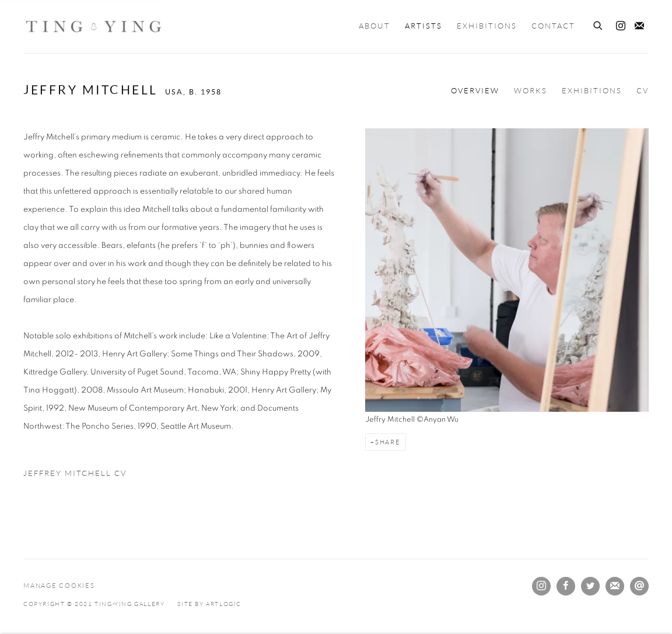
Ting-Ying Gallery (93, 27)
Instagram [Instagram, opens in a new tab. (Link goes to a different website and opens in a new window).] (621, 26)
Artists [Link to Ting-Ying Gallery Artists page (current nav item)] (423, 26)
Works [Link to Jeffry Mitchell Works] (531, 91)
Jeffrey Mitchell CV (89, 476)
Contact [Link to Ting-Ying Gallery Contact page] (553, 26)
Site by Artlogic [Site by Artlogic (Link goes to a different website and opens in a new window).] (209, 604)
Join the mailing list (639, 26)
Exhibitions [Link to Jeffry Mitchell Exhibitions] (592, 91)
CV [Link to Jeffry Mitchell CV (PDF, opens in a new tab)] (643, 91)
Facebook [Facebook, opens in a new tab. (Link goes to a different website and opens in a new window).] (566, 586)
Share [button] (388, 442)
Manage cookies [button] (59, 586)
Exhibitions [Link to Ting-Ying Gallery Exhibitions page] (487, 26)
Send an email (639, 586)
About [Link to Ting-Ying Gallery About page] (374, 26)
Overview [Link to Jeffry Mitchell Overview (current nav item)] (475, 91)
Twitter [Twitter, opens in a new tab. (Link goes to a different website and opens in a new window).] (590, 586)
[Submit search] (598, 24)
